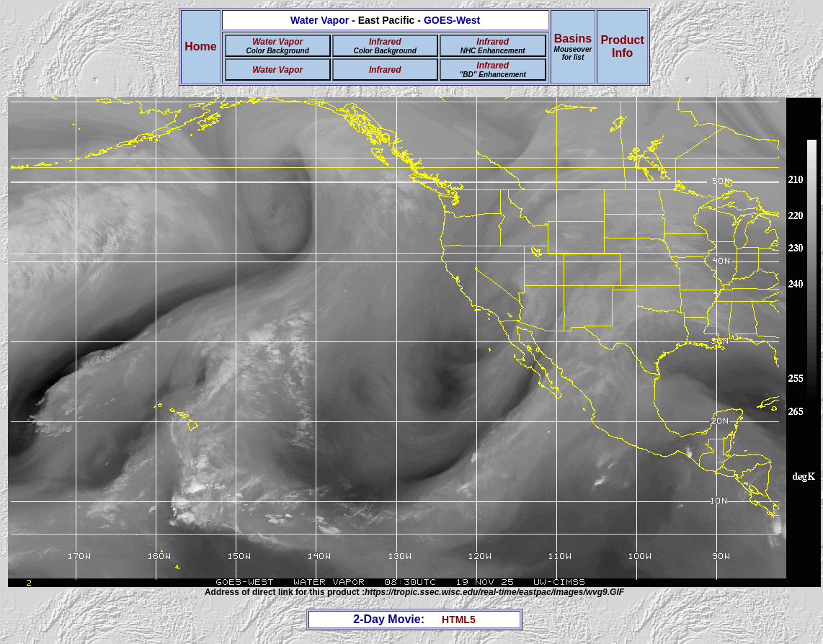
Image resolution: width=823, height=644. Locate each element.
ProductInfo (622, 46)
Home (200, 46)
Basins (573, 47)
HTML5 (459, 620)
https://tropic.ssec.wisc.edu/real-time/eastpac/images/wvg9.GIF (494, 592)
